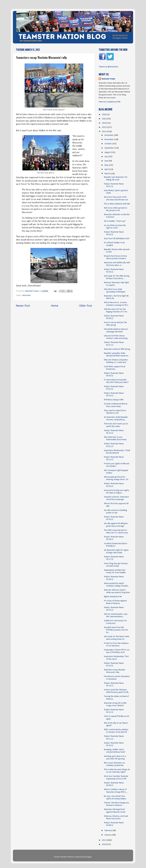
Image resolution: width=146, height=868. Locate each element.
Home (55, 306)
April (107, 169)
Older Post (86, 306)
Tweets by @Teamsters (108, 67)
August (108, 152)
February (109, 831)
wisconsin (27, 295)
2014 (104, 123)
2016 (104, 115)
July (106, 157)
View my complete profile (110, 102)
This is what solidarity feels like (117, 204)
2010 (104, 844)
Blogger (88, 857)
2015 (104, 119)
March (107, 174)
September (109, 148)
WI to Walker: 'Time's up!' (115, 221)
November (109, 140)
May (107, 165)
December (109, 135)
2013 (104, 127)
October (108, 144)
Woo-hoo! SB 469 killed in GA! (117, 239)
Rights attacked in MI (113, 597)
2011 (104, 840)
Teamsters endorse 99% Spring (117, 349)
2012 (104, 132)
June (107, 161)
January (108, 835)
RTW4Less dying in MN (114, 400)
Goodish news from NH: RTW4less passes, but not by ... (116, 630)
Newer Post (23, 306)
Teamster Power (108, 79)
